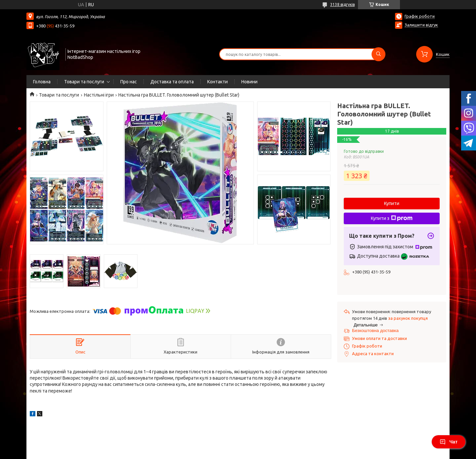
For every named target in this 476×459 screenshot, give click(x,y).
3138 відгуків (342, 4)
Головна (42, 82)
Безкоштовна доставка (375, 331)
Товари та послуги (84, 82)
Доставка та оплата (172, 82)
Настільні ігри (99, 95)
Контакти (218, 82)
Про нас (129, 82)
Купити (392, 203)
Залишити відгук (421, 25)
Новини (249, 82)
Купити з (392, 218)
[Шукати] (378, 54)
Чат (449, 442)
